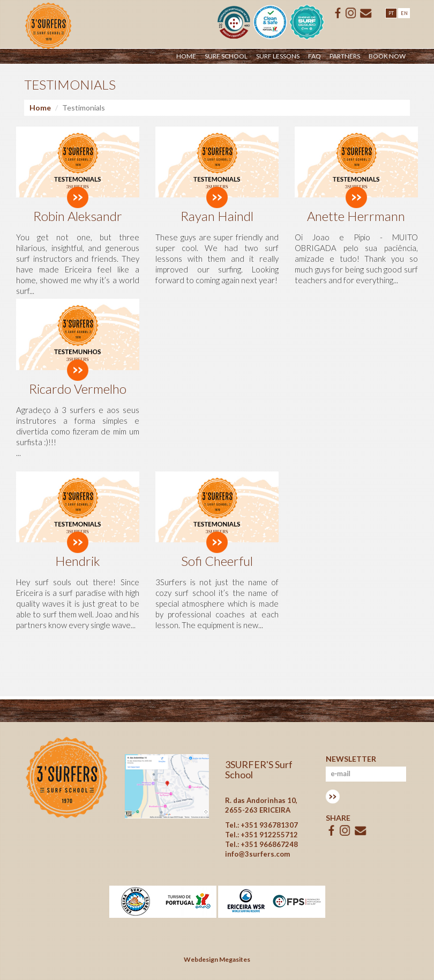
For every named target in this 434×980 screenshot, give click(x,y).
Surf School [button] (226, 56)
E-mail (366, 13)
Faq (315, 56)
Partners (345, 56)
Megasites (235, 959)
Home (186, 56)
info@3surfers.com (257, 854)
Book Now (387, 56)
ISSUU (351, 13)
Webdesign (201, 959)
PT (391, 13)
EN (404, 13)
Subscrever (333, 797)
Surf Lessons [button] (278, 56)
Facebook (338, 13)
